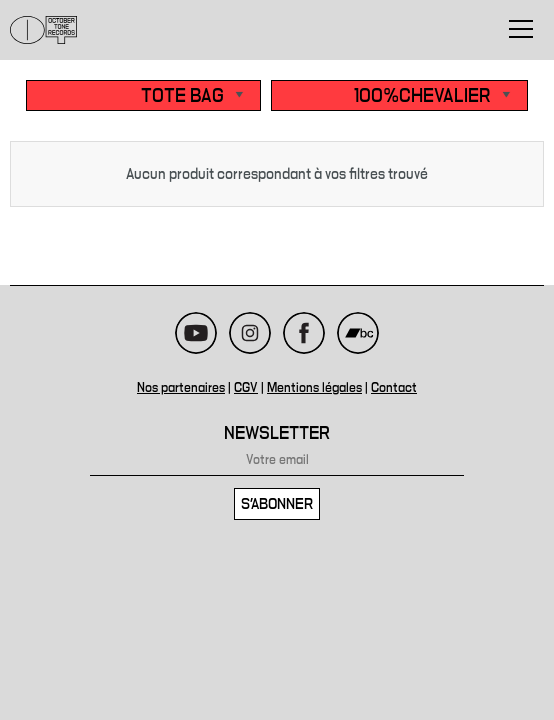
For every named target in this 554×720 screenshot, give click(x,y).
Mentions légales (314, 388)
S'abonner (277, 504)
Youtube (196, 333)
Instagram (250, 333)
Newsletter (277, 433)
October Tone (44, 30)
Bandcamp (358, 333)
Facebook (304, 333)
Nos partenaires (181, 388)
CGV (246, 388)
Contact (394, 388)
